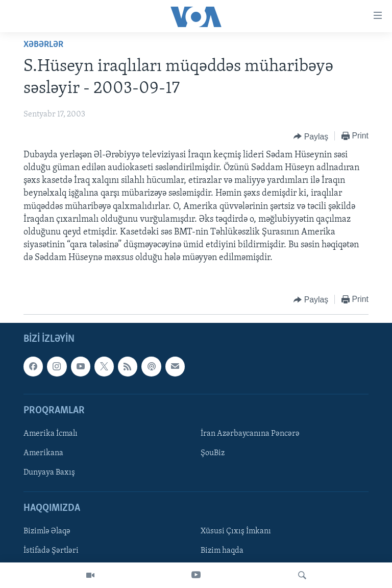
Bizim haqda (222, 551)
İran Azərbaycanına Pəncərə (250, 434)
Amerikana (43, 453)
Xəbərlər (43, 45)
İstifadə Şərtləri (51, 551)
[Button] (311, 136)
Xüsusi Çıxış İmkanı (236, 531)
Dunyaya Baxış (49, 473)
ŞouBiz (213, 453)
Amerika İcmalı (51, 434)
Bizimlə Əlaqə (47, 531)
